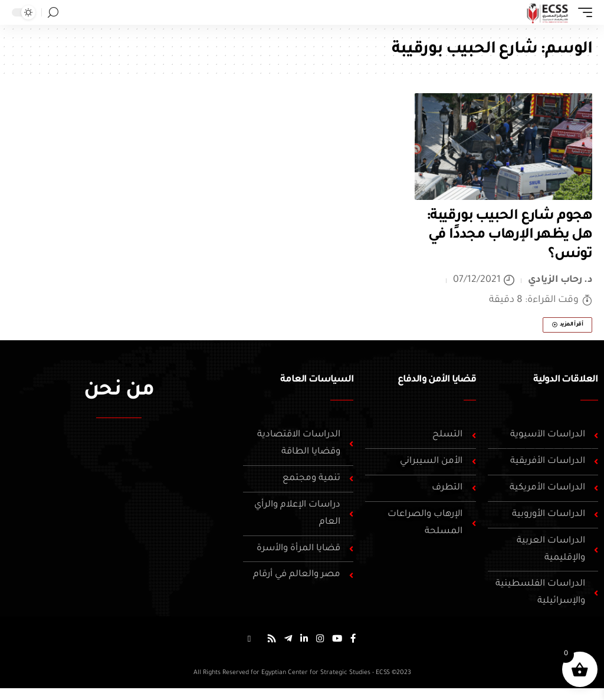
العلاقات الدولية (566, 380)
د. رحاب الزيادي (560, 280)
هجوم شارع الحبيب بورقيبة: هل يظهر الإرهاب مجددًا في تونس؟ (509, 236)
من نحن (119, 392)
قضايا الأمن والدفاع (436, 380)
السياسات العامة (317, 380)
